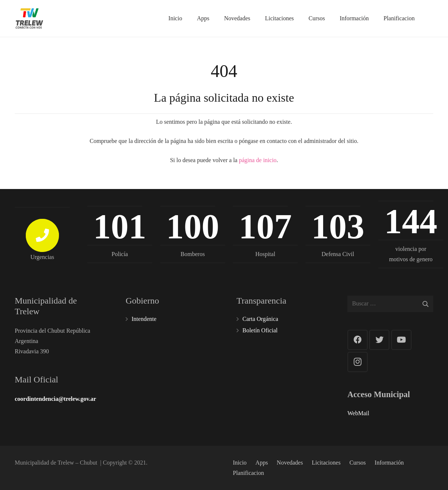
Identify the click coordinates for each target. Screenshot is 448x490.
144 (410, 221)
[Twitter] (379, 340)
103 (338, 226)
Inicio (240, 463)
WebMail (358, 413)
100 (192, 226)
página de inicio (258, 160)
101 (120, 226)
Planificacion (248, 473)
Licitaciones (326, 463)
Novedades (290, 463)
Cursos (357, 463)
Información (389, 463)
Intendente (144, 319)
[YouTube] (401, 340)
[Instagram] (358, 362)
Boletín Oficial (260, 330)
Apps (262, 463)
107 (265, 226)
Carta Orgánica (260, 319)
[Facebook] (358, 340)
